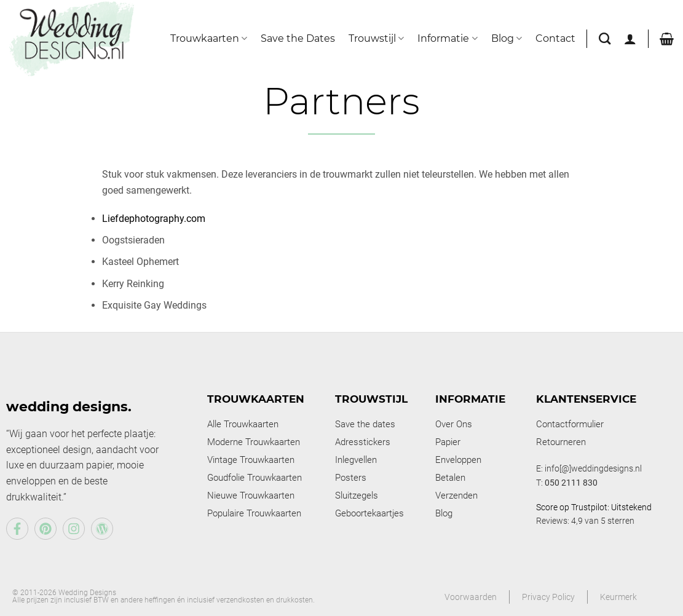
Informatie (447, 39)
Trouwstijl (376, 39)
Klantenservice (586, 399)
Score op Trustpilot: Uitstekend (594, 507)
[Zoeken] (605, 38)
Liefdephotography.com (154, 219)
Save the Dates (298, 38)
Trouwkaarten (209, 39)
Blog (507, 39)
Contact (555, 38)
